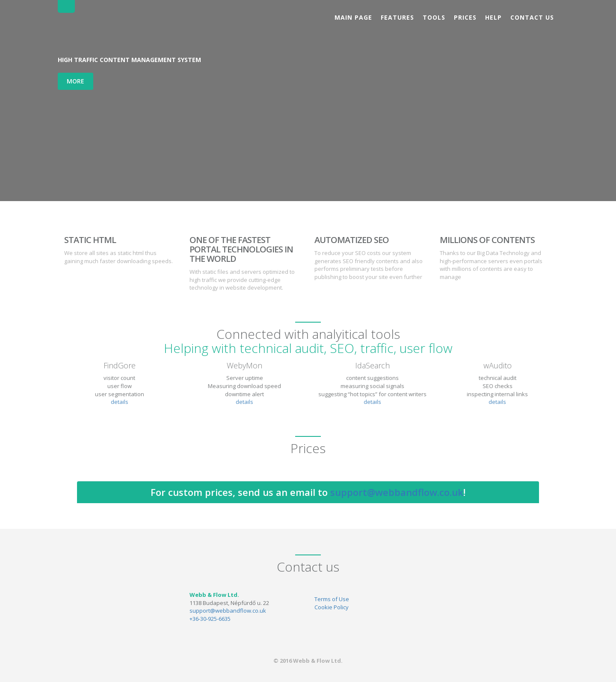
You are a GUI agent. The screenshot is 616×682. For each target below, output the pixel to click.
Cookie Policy (332, 607)
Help (493, 17)
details (116, 402)
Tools (434, 17)
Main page (353, 17)
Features (397, 17)
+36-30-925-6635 (210, 619)
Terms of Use (332, 599)
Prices (465, 17)
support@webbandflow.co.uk (397, 492)
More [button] (76, 81)
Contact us (532, 17)
